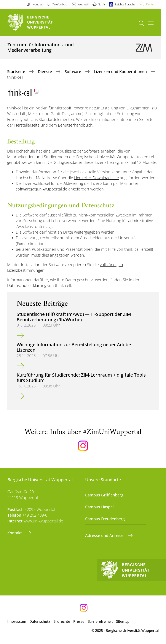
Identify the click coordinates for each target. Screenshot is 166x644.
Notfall (102, 4)
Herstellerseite (27, 125)
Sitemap (123, 621)
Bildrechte (62, 621)
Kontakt (15, 533)
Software (73, 72)
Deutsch (151, 4)
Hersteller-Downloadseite (97, 178)
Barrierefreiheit (100, 621)
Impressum (17, 621)
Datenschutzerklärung (27, 285)
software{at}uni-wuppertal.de (41, 189)
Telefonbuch (61, 4)
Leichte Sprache (125, 4)
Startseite (17, 72)
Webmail (83, 4)
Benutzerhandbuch (75, 125)
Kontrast (38, 4)
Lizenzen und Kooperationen (121, 72)
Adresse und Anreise (105, 535)
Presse (79, 621)
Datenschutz (40, 621)
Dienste (45, 72)
